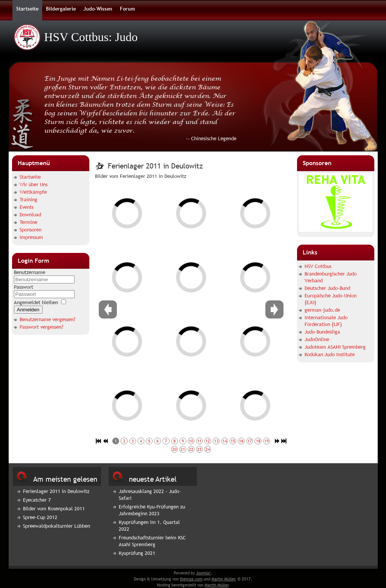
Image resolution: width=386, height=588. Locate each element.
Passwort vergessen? (41, 327)
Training (28, 199)
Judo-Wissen (98, 9)
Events (27, 207)
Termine (28, 222)
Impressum (31, 237)
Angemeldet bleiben (36, 302)
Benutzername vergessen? (47, 319)
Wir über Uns (34, 184)
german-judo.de (322, 310)
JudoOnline (317, 339)
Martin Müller (223, 579)
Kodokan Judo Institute (330, 354)
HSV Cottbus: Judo (91, 37)
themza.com (191, 579)
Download (30, 214)
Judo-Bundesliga (322, 332)
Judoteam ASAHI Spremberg (335, 347)
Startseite (27, 9)
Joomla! (203, 573)
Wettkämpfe (33, 192)
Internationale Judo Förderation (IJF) (326, 321)
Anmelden (28, 310)
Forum (127, 9)
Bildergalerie (61, 9)
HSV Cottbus (318, 266)
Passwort (24, 287)
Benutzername (30, 272)
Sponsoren (31, 230)
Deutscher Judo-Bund (327, 288)
